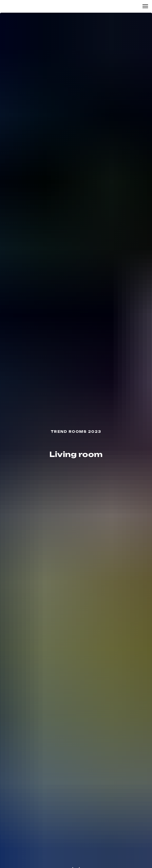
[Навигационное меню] (145, 6)
